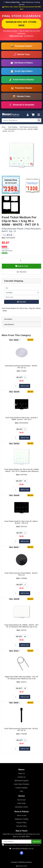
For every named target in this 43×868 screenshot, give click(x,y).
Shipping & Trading (21, 819)
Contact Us (21, 777)
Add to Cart (21, 266)
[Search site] (39, 120)
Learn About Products (21, 784)
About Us (22, 773)
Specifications (9, 324)
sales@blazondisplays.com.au (23, 849)
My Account (21, 800)
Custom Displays (21, 788)
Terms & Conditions (24, 845)
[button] (21, 272)
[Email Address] (17, 842)
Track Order (21, 803)
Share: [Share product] (8, 235)
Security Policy (22, 826)
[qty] (21, 288)
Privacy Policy (21, 823)
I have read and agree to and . (21, 845)
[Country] (21, 293)
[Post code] (21, 297)
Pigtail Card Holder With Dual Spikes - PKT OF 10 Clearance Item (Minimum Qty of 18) (21, 678)
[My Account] (28, 115)
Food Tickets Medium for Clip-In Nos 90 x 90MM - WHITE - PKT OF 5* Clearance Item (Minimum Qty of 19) (22, 471)
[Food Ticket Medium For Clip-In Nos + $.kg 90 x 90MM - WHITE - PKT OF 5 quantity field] (21, 260)
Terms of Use (21, 815)
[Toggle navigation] (39, 115)
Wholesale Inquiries (21, 781)
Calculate (21, 302)
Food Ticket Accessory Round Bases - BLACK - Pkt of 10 (21, 574)
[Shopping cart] (33, 115)
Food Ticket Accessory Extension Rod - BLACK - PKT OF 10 (22, 730)
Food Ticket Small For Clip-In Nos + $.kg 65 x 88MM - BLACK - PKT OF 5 (21, 419)
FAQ (21, 791)
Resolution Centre (21, 807)
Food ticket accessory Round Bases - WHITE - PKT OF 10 (21, 367)
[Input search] (19, 120)
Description (8, 319)
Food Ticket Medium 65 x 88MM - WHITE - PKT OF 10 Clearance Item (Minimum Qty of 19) (21, 626)
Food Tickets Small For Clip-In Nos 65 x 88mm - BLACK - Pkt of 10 (22, 522)
